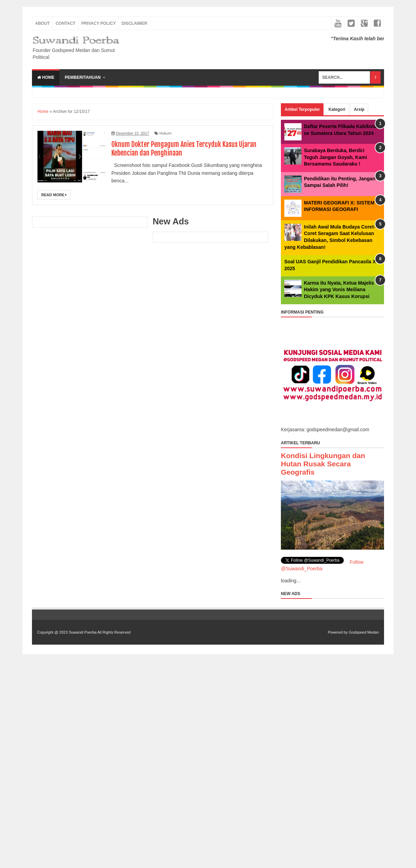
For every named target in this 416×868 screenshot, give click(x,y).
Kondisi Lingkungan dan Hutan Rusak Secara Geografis (323, 464)
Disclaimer (135, 23)
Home (46, 77)
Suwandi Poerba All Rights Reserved (100, 632)
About (42, 23)
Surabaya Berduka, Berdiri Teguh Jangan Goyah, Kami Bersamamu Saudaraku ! (335, 157)
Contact (66, 23)
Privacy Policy (98, 23)
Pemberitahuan (83, 77)
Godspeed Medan (364, 632)
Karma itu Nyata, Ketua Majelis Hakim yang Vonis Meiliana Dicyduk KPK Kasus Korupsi (339, 290)
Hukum (166, 133)
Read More (54, 195)
